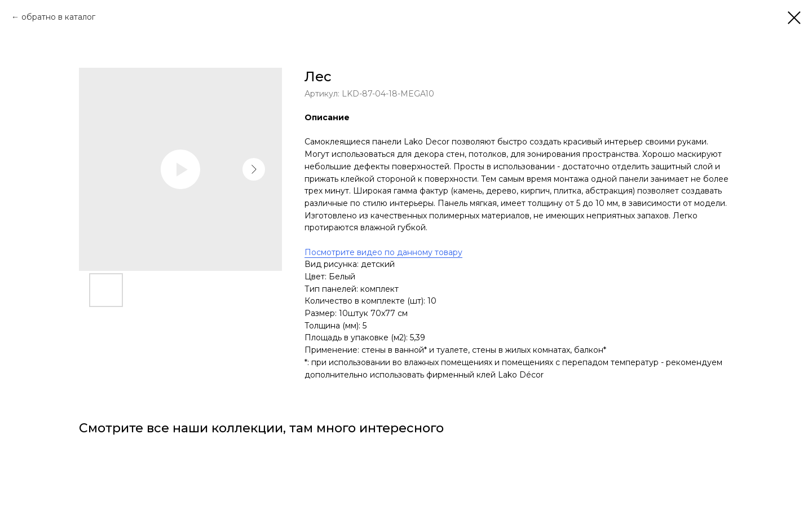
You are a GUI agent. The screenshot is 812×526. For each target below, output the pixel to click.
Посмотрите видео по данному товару (383, 252)
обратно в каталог (58, 17)
